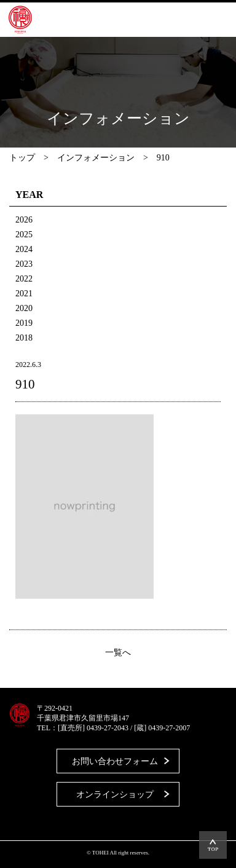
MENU (208, 20)
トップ (22, 158)
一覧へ (118, 653)
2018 (24, 338)
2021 (24, 294)
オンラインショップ (115, 795)
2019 (24, 323)
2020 (24, 308)
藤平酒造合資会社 (20, 20)
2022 (24, 279)
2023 (24, 264)
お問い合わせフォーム (115, 761)
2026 (24, 220)
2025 (24, 235)
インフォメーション (96, 158)
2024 (24, 249)
